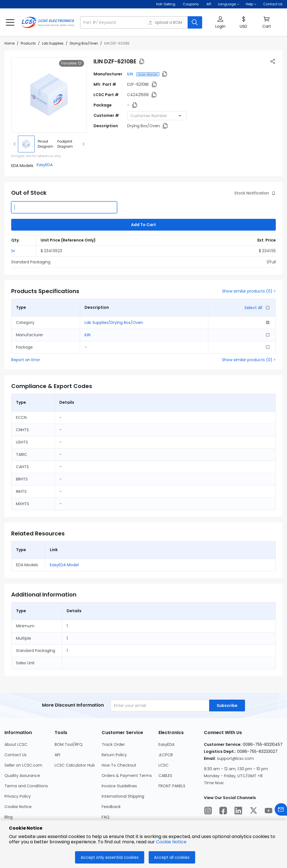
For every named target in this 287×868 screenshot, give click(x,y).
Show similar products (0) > (249, 291)
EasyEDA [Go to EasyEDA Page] (166, 744)
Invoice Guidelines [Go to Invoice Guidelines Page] (119, 786)
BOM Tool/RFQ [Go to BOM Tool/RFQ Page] (69, 744)
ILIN (131, 74)
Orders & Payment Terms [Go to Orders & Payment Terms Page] (127, 776)
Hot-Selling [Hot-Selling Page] (166, 4)
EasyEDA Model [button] (64, 565)
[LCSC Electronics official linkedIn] (238, 811)
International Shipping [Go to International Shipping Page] (123, 796)
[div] (46, 144)
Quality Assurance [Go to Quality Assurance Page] (22, 776)
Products (28, 43)
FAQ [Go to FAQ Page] (106, 817)
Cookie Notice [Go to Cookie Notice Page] (18, 807)
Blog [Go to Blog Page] (9, 817)
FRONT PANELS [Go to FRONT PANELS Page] (172, 786)
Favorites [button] (72, 63)
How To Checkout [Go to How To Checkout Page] (119, 765)
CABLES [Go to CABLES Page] (165, 776)
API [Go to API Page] (57, 755)
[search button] (195, 22)
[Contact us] (281, 810)
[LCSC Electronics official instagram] (208, 811)
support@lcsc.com (235, 758)
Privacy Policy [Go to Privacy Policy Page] (18, 796)
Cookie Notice (171, 842)
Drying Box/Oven (84, 43)
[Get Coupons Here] (191, 4)
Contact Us (273, 4)
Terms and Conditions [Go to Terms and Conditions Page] (26, 786)
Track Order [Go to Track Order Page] (113, 744)
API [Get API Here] (209, 4)
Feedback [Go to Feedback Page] (111, 807)
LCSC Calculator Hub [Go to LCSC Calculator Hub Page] (75, 765)
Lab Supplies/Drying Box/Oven (114, 322)
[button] (228, 4)
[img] (26, 144)
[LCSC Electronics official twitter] (253, 811)
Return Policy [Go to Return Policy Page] (114, 755)
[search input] (134, 22)
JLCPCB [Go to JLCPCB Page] (166, 755)
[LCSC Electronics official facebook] (223, 811)
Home (10, 43)
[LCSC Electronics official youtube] (269, 811)
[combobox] (157, 116)
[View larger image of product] (49, 95)
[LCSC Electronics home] (48, 22)
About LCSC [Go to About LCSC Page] (16, 744)
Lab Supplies (53, 43)
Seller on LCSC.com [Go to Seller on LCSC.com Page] (23, 765)
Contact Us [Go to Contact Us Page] (16, 755)
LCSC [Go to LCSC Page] (164, 765)
